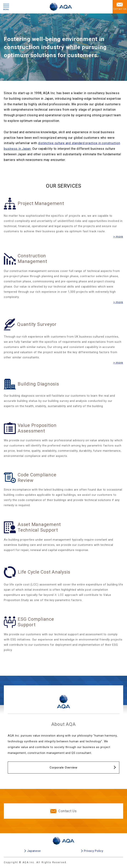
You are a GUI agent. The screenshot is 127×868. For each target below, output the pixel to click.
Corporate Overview (63, 768)
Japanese (34, 851)
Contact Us (63, 811)
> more (118, 237)
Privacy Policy (94, 851)
